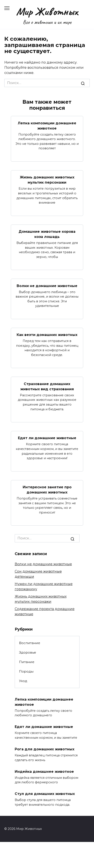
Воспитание (30, 643)
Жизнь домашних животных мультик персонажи (47, 180)
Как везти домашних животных (47, 335)
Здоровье (28, 652)
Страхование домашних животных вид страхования (47, 386)
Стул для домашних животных (45, 794)
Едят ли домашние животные (47, 438)
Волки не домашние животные (47, 286)
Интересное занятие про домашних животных (47, 490)
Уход (23, 681)
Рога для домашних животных (45, 749)
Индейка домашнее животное (44, 771)
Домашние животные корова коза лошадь (47, 234)
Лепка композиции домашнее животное (47, 126)
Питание (27, 662)
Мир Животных (47, 11)
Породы (26, 671)
